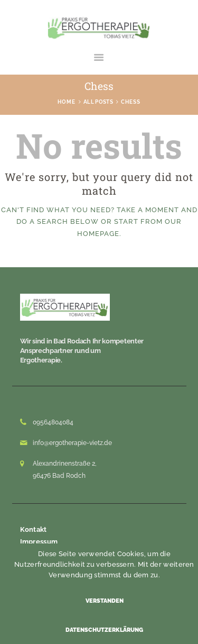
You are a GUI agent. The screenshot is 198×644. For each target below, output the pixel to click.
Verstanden (105, 601)
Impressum (39, 542)
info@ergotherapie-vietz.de (72, 443)
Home (67, 102)
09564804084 (53, 422)
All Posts (98, 102)
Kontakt (34, 529)
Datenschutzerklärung (104, 630)
